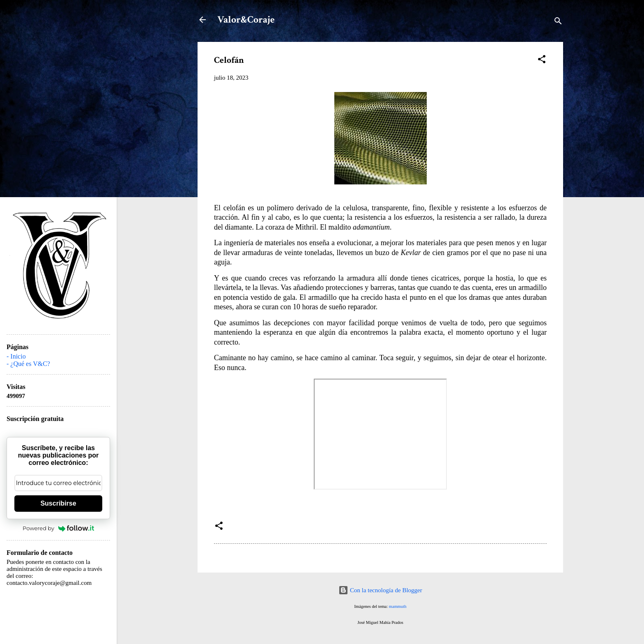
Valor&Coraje (246, 20)
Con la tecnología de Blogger (380, 590)
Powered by (58, 528)
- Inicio (16, 356)
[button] (542, 61)
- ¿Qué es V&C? (28, 364)
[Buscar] (558, 22)
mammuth (398, 606)
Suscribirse (58, 503)
